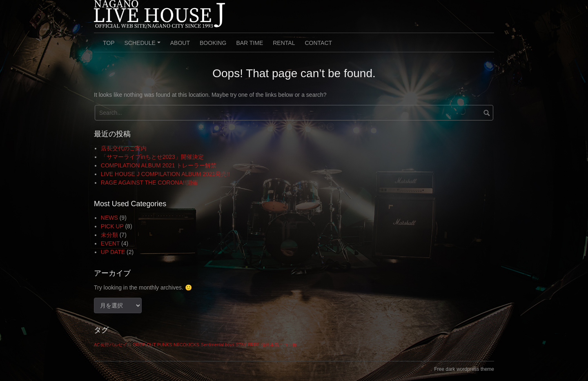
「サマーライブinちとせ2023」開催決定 (152, 157)
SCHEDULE (144, 46)
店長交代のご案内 (124, 148)
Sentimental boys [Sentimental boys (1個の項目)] (218, 345)
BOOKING (213, 43)
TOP (109, 43)
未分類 (109, 235)
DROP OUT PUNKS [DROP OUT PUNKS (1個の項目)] (153, 345)
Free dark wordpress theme (464, 369)
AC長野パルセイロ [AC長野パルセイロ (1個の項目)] (113, 345)
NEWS (109, 218)
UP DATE (113, 252)
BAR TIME (249, 43)
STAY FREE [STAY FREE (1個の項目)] (247, 345)
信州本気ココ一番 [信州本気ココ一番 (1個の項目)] (279, 345)
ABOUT (180, 43)
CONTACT (318, 43)
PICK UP (112, 226)
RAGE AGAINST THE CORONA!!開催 (149, 183)
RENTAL (284, 43)
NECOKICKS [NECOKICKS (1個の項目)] (186, 345)
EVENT (110, 243)
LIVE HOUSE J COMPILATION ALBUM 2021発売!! (165, 174)
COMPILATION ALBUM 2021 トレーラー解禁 (159, 165)
